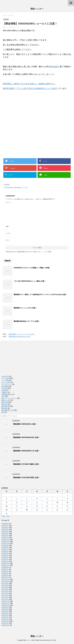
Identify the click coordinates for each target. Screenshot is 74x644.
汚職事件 (4, 392)
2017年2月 (5, 597)
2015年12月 (5, 625)
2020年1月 (5, 538)
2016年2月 (5, 621)
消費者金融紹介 (7, 394)
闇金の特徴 (5, 402)
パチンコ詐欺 (6, 382)
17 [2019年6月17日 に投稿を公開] (17, 506)
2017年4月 (5, 593)
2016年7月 (5, 611)
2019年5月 (5, 553)
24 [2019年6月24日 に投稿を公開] (17, 510)
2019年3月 (5, 557)
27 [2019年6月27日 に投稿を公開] (47, 510)
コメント (8, 202)
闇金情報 (7, 185)
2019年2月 (5, 559)
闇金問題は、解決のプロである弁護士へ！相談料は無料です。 (29, 84)
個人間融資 (5, 386)
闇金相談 (4, 408)
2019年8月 (5, 548)
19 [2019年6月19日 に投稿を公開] (37, 506)
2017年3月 (5, 595)
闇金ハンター (37, 9)
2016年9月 (5, 607)
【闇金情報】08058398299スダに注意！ (26, 451)
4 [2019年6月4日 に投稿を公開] (27, 499)
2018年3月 (5, 575)
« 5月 (3, 516)
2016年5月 (5, 615)
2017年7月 (5, 587)
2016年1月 (5, 623)
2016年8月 (5, 609)
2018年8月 (5, 567)
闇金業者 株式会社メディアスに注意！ (27, 321)
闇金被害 (54, 67)
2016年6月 (5, 613)
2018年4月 (5, 573)
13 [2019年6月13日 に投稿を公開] (47, 502)
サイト (8, 240)
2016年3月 (5, 619)
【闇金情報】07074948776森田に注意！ (26, 464)
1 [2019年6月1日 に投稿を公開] (67, 495)
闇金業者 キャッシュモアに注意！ (25, 308)
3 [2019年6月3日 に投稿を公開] (17, 499)
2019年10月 (5, 544)
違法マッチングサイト (9, 398)
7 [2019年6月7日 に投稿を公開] (57, 499)
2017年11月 (5, 579)
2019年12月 (5, 540)
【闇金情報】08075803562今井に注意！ (26, 437)
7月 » (8, 516)
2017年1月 (5, 599)
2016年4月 (5, 617)
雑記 (3, 412)
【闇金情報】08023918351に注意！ (25, 424)
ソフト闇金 (5, 380)
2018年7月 (5, 569)
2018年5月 (5, 571)
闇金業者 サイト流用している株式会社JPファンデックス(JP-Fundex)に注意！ (40, 294)
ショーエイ (25, 187)
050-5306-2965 (9, 187)
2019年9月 (5, 546)
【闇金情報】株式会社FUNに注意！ (19, 337)
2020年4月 (5, 532)
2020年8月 (5, 524)
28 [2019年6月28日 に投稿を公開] (57, 510)
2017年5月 (5, 591)
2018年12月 (5, 563)
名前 (7, 226)
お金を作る (5, 376)
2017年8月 (5, 585)
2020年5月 (5, 530)
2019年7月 (5, 550)
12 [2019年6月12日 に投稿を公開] (37, 502)
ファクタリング (7, 384)
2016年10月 (5, 605)
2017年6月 (5, 589)
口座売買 (4, 388)
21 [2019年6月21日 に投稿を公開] (57, 506)
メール (8, 233)
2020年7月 (5, 526)
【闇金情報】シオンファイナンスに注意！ (22, 334)
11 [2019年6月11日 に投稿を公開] (27, 502)
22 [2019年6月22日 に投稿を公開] (67, 506)
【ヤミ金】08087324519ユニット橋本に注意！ (30, 281)
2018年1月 (5, 577)
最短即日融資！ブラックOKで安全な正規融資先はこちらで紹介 (30, 88)
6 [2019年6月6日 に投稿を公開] (47, 499)
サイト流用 (5, 378)
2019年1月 (5, 561)
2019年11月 (5, 542)
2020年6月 (5, 528)
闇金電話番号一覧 (7, 410)
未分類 (4, 390)
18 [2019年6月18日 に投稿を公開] (27, 506)
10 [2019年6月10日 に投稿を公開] (17, 502)
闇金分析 (4, 404)
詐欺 (3, 396)
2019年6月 (5, 551)
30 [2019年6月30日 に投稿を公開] (7, 513)
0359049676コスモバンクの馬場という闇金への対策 (32, 268)
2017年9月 (5, 583)
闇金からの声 (6, 400)
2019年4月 (5, 555)
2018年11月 (5, 565)
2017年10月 (5, 581)
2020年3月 (5, 534)
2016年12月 (5, 601)
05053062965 (17, 187)
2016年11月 (5, 603)
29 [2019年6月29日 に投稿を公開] (67, 510)
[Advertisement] (17, 111)
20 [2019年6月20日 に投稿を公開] (47, 506)
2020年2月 (5, 536)
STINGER (54, 640)
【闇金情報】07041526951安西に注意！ (26, 478)
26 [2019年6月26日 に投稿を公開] (37, 510)
